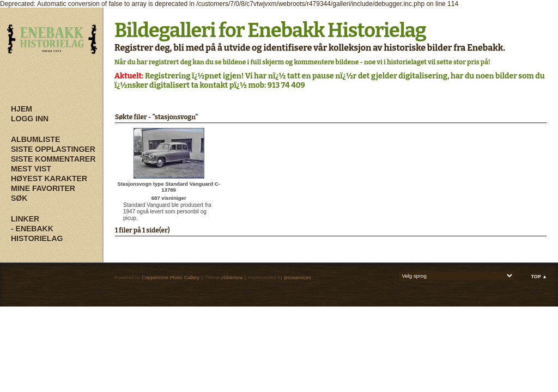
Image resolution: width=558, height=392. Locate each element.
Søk (19, 198)
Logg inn (30, 119)
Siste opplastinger (53, 149)
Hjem (22, 109)
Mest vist (31, 169)
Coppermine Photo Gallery (171, 278)
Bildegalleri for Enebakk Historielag (270, 30)
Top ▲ (539, 277)
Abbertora (232, 278)
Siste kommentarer (53, 159)
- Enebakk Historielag (37, 234)
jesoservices (298, 278)
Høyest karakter (49, 179)
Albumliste (35, 139)
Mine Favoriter (43, 188)
